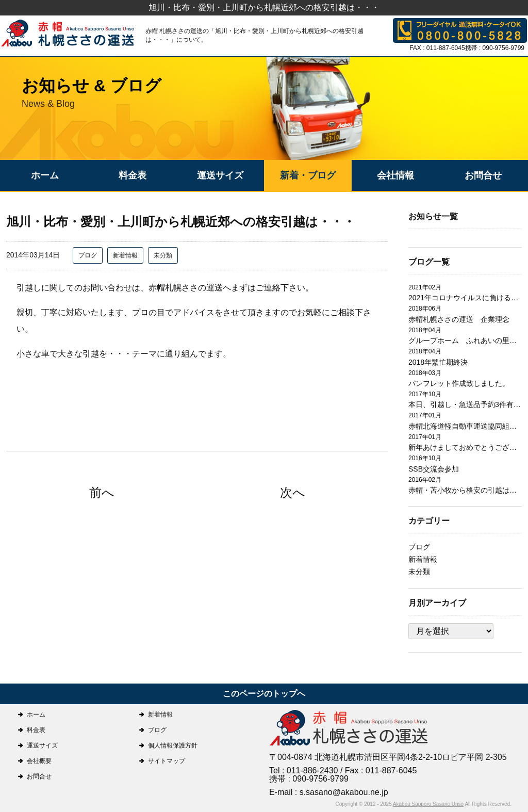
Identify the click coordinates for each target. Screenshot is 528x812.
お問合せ (483, 175)
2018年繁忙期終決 (438, 362)
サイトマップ (167, 761)
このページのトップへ (264, 694)
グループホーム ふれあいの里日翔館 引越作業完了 (465, 340)
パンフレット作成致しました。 (459, 383)
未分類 (163, 255)
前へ (102, 492)
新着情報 (125, 255)
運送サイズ (220, 175)
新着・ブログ (308, 175)
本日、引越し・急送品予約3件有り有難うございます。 (465, 404)
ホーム (45, 175)
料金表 (133, 175)
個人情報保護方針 (173, 745)
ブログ (88, 255)
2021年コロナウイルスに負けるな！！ (465, 298)
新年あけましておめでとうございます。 (465, 447)
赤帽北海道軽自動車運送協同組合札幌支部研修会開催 (465, 426)
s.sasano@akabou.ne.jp (344, 792)
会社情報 (395, 175)
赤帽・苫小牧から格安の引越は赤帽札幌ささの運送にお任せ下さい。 (465, 490)
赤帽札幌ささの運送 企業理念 (459, 319)
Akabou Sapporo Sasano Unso (428, 804)
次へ (293, 492)
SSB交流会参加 (434, 469)
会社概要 (39, 761)
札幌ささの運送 (349, 729)
